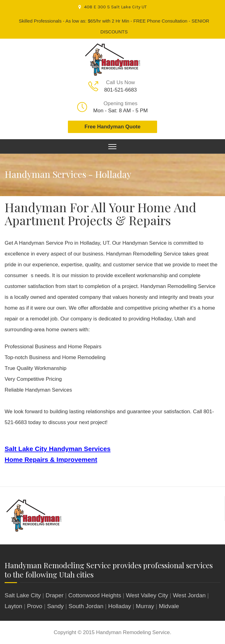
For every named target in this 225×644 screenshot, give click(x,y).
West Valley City (147, 595)
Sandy (56, 606)
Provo (35, 606)
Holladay (120, 606)
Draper (55, 595)
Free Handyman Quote (113, 127)
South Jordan (86, 606)
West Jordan (189, 595)
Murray (145, 606)
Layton (13, 606)
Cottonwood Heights (95, 595)
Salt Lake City (23, 595)
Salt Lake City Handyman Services (58, 449)
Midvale (169, 606)
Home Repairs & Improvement (51, 459)
